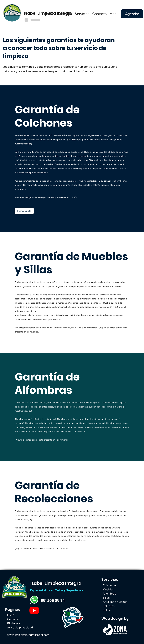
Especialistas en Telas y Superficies (57, 590)
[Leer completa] (24, 211)
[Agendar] (132, 14)
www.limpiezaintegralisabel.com (28, 635)
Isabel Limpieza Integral (56, 583)
